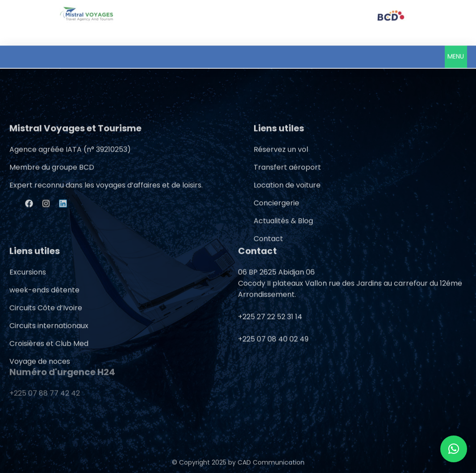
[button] (456, 56)
